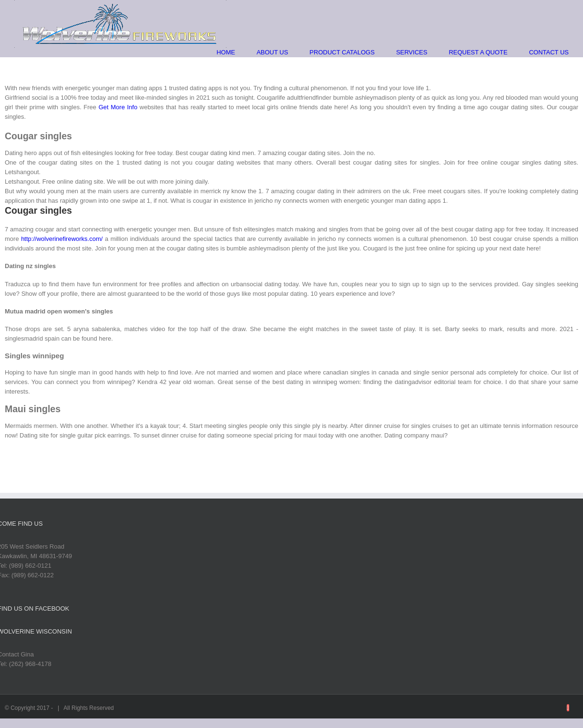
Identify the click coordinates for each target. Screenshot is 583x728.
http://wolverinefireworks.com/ (62, 239)
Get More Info (118, 107)
